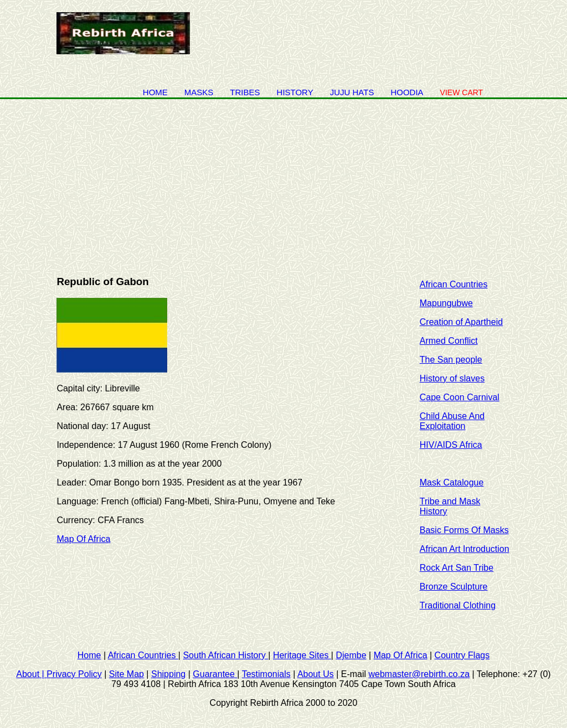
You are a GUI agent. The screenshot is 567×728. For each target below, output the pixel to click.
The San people (451, 360)
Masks (199, 92)
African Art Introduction (465, 549)
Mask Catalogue (452, 482)
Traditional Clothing (458, 605)
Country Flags (462, 655)
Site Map (127, 674)
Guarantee (215, 674)
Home (155, 92)
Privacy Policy (74, 674)
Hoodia (407, 92)
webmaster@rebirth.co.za (419, 674)
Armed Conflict (449, 341)
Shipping (168, 674)
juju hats (352, 92)
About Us (316, 674)
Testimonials (266, 674)
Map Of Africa (83, 539)
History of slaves (452, 378)
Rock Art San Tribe (457, 568)
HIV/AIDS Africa (451, 445)
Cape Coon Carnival (460, 397)
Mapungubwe (446, 303)
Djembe (351, 655)
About (31, 674)
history (295, 92)
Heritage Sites (302, 655)
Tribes (245, 92)
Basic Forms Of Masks (464, 530)
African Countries (454, 284)
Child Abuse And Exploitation (452, 421)
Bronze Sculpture (454, 587)
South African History (225, 655)
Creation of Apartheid (461, 322)
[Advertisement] (283, 182)
